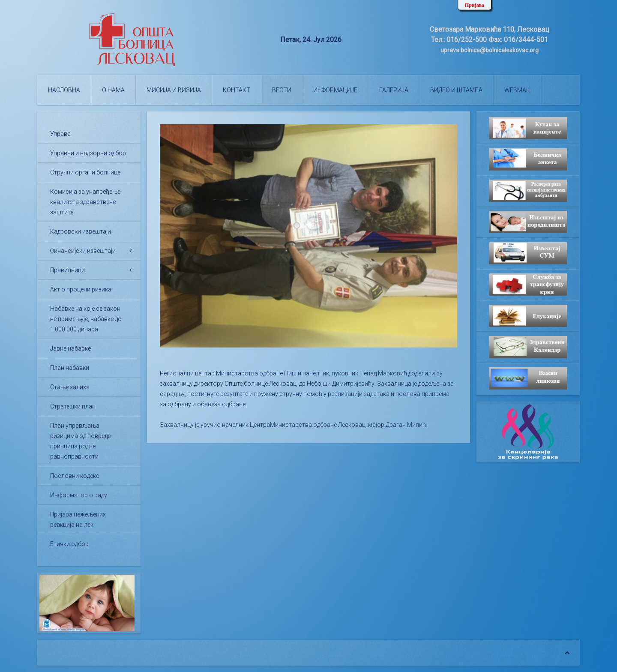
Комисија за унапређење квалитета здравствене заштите (85, 202)
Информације (335, 90)
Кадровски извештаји (81, 231)
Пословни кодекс (75, 476)
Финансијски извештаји (83, 251)
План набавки (70, 368)
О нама (113, 90)
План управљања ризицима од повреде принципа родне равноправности (80, 441)
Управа (60, 134)
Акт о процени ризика (81, 289)
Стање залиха (70, 387)
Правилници (67, 270)
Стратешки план (73, 406)
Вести (282, 90)
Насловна (64, 90)
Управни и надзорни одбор (88, 153)
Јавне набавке (70, 348)
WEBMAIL (517, 90)
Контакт (237, 90)
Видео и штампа (456, 90)
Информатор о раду (79, 495)
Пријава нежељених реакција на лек (78, 519)
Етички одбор (69, 544)
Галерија (394, 90)
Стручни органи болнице (85, 172)
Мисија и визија (174, 90)
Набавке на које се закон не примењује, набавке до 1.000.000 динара (86, 319)
